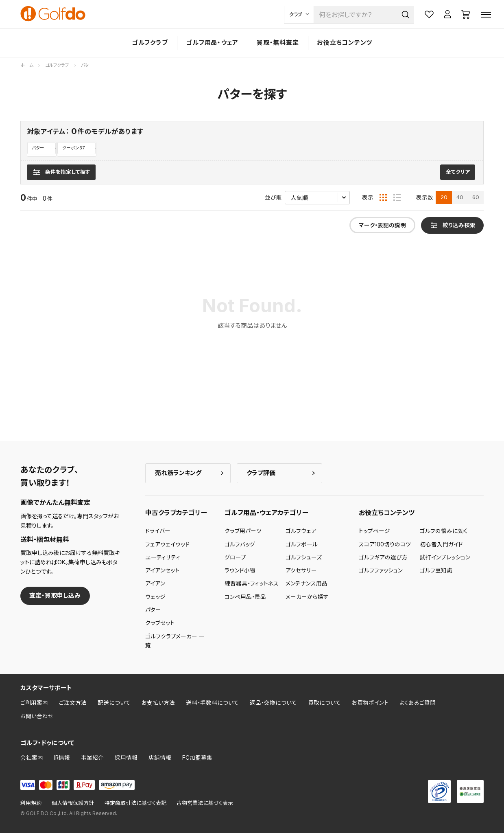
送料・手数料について (212, 703)
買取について (324, 703)
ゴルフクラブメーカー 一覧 (175, 641)
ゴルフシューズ (304, 557)
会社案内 (32, 758)
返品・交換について (273, 703)
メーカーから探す (307, 597)
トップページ (374, 531)
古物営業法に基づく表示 (205, 803)
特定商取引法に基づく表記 (135, 803)
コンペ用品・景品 (245, 597)
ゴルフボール (302, 544)
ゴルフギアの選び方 (383, 557)
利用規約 (31, 803)
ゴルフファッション (381, 571)
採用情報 (126, 758)
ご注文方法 (73, 703)
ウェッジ (155, 597)
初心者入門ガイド (441, 544)
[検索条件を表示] (61, 172)
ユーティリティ (163, 557)
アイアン (155, 584)
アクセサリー (301, 571)
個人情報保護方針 (73, 803)
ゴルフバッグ (240, 544)
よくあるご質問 (418, 703)
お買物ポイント (370, 703)
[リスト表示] (397, 198)
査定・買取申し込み (55, 596)
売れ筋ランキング (178, 473)
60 (476, 197)
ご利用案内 (34, 703)
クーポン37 (74, 148)
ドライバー (158, 531)
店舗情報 (160, 758)
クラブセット (160, 623)
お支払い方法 (158, 703)
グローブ (235, 557)
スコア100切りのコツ (385, 544)
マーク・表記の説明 (382, 226)
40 (460, 197)
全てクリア (458, 172)
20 (444, 197)
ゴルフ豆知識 (436, 571)
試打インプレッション (445, 557)
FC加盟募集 (197, 758)
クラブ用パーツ (243, 531)
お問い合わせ (37, 716)
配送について (114, 703)
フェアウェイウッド (167, 544)
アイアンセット (162, 571)
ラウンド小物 (240, 571)
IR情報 (62, 758)
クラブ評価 (261, 473)
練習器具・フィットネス (252, 584)
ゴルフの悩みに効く (444, 531)
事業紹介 (92, 758)
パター (38, 148)
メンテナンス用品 (307, 584)
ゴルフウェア (301, 531)
